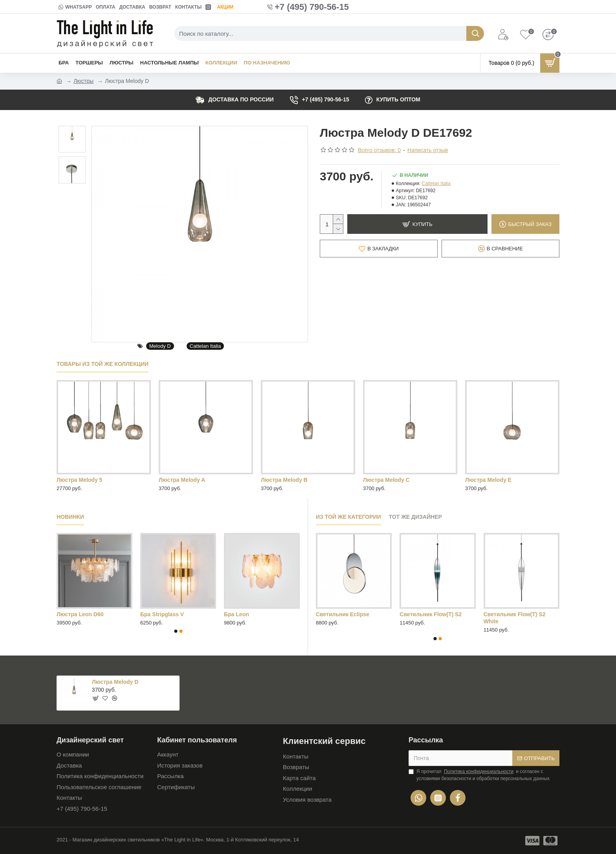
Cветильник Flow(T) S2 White (515, 618)
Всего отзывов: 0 (379, 150)
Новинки (70, 517)
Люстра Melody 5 (79, 480)
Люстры (83, 81)
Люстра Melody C (386, 480)
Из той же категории (348, 517)
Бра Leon (236, 614)
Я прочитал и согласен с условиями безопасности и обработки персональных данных (479, 775)
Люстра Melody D (115, 682)
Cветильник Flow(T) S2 (431, 614)
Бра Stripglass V (162, 614)
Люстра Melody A (182, 480)
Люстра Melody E (488, 480)
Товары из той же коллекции (103, 364)
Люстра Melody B (284, 480)
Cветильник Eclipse (343, 614)
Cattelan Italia (205, 346)
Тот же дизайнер (415, 517)
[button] (176, 631)
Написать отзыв (428, 150)
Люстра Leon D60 (80, 614)
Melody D (160, 346)
